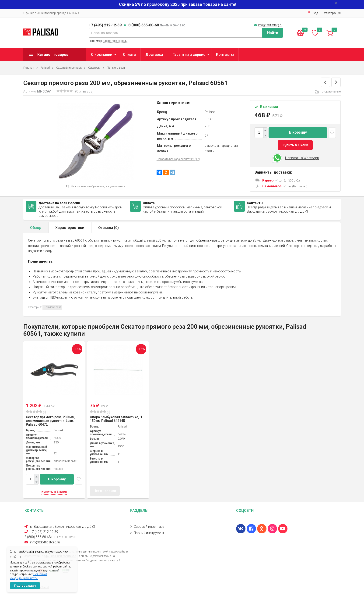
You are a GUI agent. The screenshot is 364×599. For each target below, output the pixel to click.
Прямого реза (116, 68)
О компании (102, 55)
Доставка (154, 55)
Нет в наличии (105, 491)
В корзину (298, 132)
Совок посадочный (115, 41)
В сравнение (328, 92)
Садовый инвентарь (69, 68)
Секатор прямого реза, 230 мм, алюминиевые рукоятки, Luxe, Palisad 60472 (51, 421)
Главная (29, 68)
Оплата (129, 55)
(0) (36, 412)
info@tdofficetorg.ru (270, 25)
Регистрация (332, 13)
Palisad (45, 68)
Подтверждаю (25, 586)
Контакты (225, 55)
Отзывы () (108, 228)
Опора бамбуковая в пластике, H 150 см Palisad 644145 (116, 419)
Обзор (36, 228)
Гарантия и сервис (189, 55)
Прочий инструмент (149, 533)
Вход (313, 13)
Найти (273, 33)
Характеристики (70, 228)
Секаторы (94, 68)
